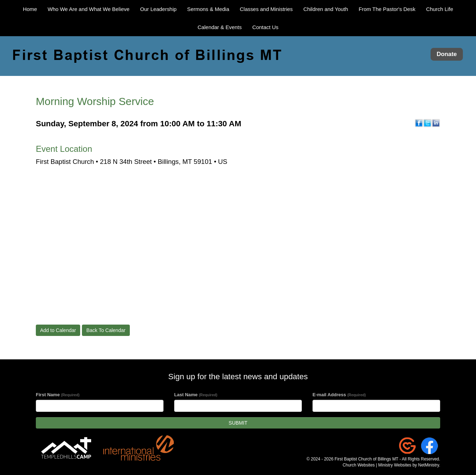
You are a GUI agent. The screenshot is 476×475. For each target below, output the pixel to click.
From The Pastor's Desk (387, 9)
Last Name (196, 395)
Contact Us (265, 27)
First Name (58, 395)
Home (30, 9)
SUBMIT (238, 423)
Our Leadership (158, 9)
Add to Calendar (58, 330)
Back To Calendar (106, 330)
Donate (447, 54)
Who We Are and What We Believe (88, 9)
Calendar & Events (220, 27)
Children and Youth (326, 9)
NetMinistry (429, 465)
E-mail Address (339, 395)
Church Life (439, 9)
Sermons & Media (208, 9)
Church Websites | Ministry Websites (378, 465)
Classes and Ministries (266, 9)
